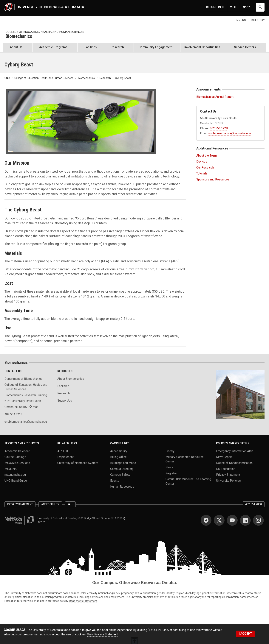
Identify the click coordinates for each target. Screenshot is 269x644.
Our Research (205, 167)
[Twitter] (219, 520)
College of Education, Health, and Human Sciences (45, 32)
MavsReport (224, 457)
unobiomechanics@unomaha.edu (230, 133)
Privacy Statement (228, 475)
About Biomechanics (71, 379)
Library (170, 451)
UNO (7, 78)
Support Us (65, 401)
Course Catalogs (15, 457)
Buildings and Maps (123, 463)
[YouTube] (232, 520)
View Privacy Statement (103, 634)
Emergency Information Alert (235, 451)
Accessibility (119, 451)
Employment (65, 457)
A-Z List (63, 451)
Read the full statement (83, 601)
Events (115, 481)
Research (105, 78)
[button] (18, 48)
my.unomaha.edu (15, 475)
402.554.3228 (219, 128)
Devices (202, 162)
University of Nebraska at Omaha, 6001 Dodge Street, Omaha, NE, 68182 (82, 518)
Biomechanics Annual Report (215, 97)
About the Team (207, 156)
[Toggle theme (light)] (70, 504)
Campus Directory (122, 469)
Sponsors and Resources (213, 179)
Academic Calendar (17, 451)
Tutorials (202, 173)
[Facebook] (206, 520)
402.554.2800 (253, 504)
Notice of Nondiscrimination (234, 463)
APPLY (246, 7)
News (169, 467)
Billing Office (118, 457)
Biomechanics (19, 36)
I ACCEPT (245, 634)
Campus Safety (120, 475)
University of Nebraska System (78, 463)
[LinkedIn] (245, 520)
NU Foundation (226, 469)
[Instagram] (258, 520)
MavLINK (11, 469)
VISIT (233, 7)
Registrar (171, 473)
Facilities (91, 47)
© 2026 (42, 522)
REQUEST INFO (215, 7)
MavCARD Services (17, 463)
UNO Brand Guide (16, 481)
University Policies (228, 481)
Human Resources (122, 486)
